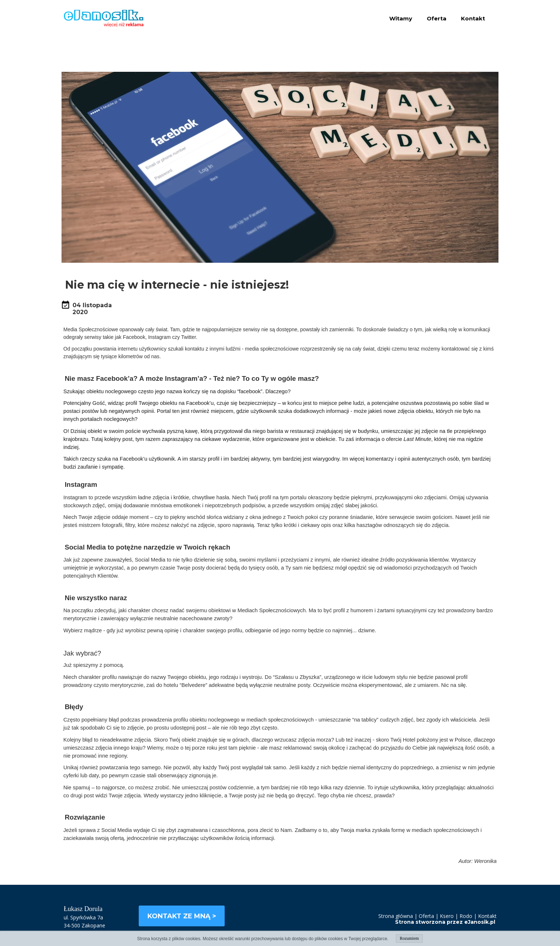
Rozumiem (409, 938)
